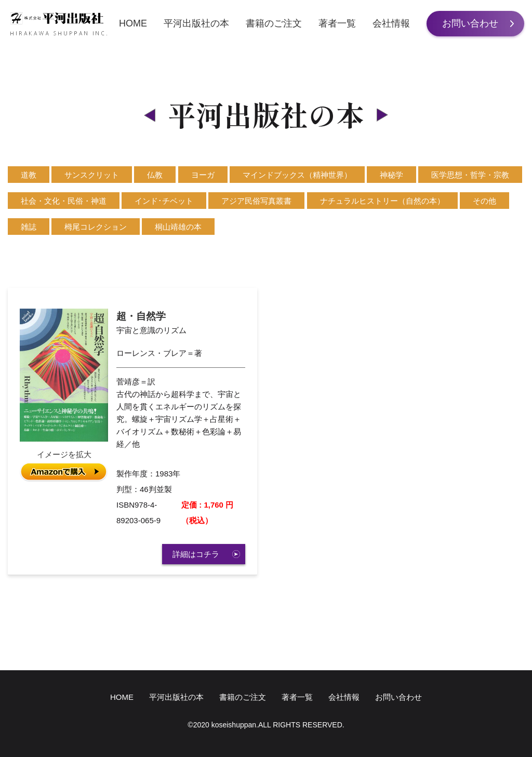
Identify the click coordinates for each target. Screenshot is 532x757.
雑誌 (29, 227)
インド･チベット (164, 201)
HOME (133, 23)
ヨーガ (203, 175)
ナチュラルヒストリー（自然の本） (382, 201)
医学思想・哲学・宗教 (470, 175)
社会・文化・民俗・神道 (64, 201)
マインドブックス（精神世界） (297, 175)
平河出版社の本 (196, 23)
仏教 (155, 175)
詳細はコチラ (196, 554)
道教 (29, 175)
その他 (484, 201)
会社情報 (391, 23)
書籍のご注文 (274, 23)
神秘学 (391, 175)
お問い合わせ (470, 23)
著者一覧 (337, 23)
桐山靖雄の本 (178, 227)
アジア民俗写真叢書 (256, 201)
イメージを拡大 (64, 454)
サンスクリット (92, 175)
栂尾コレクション (96, 227)
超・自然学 (141, 316)
